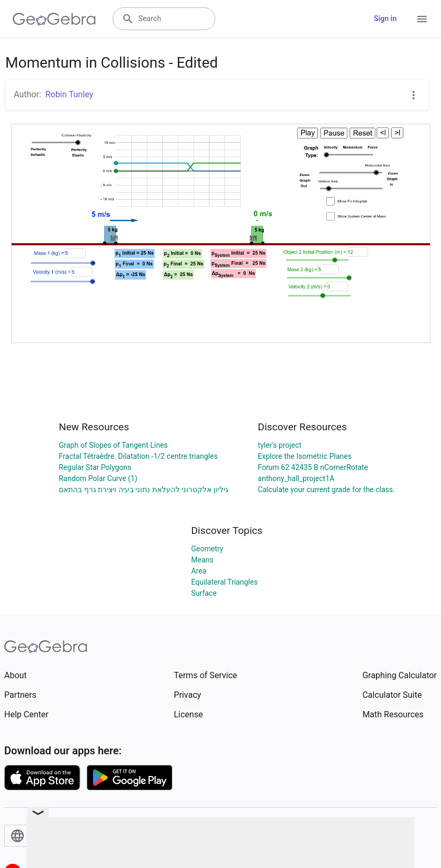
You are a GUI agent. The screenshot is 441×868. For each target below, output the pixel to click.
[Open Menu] (422, 19)
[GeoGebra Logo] (54, 19)
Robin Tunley (70, 94)
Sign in (385, 19)
